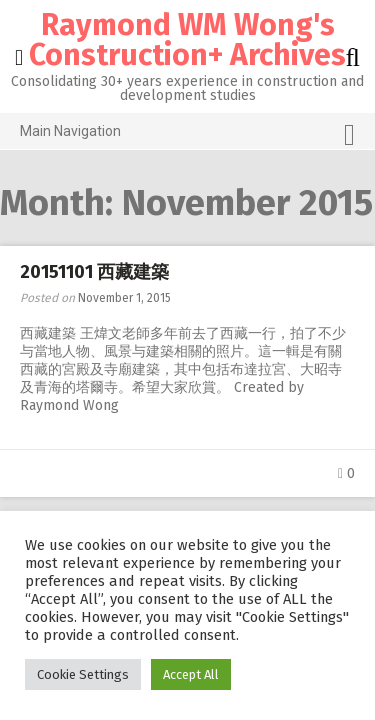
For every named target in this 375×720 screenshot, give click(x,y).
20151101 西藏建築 (94, 272)
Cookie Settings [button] (83, 674)
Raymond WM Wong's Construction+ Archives (187, 40)
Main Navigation (187, 135)
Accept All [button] (191, 674)
